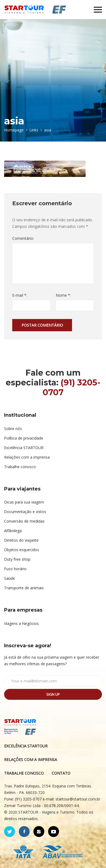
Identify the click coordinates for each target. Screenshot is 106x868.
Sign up (53, 694)
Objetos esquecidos (22, 550)
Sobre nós (13, 429)
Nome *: (63, 295)
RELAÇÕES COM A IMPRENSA (31, 760)
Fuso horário (15, 569)
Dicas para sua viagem (24, 502)
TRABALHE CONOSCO (24, 773)
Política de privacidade (24, 438)
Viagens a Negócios (21, 623)
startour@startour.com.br (78, 799)
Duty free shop (17, 559)
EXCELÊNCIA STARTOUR (26, 746)
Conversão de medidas (24, 521)
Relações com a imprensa (27, 457)
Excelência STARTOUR (24, 448)
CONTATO (61, 773)
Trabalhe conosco (20, 467)
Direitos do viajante (21, 540)
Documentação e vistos (25, 512)
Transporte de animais (24, 588)
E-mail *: (20, 295)
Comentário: (23, 238)
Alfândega (13, 531)
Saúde (10, 578)
